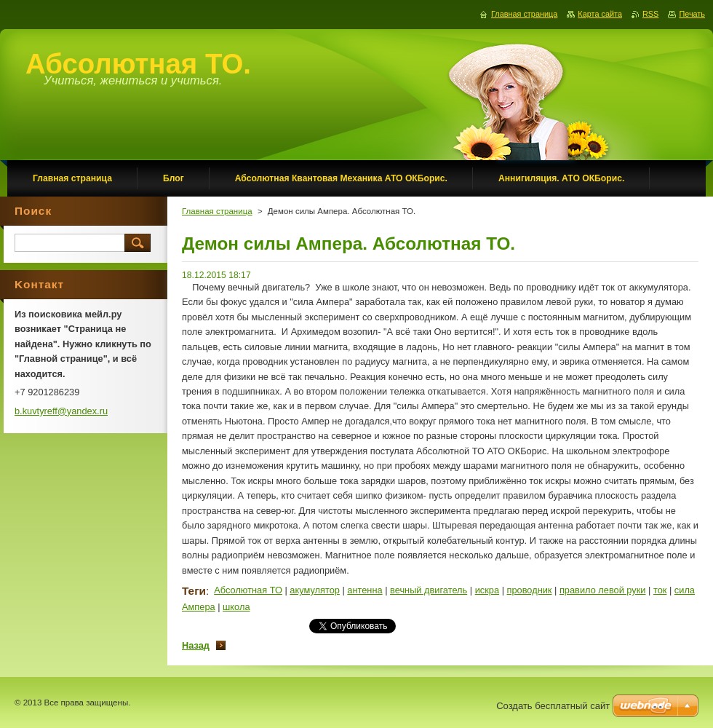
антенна (365, 590)
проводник (530, 590)
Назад (196, 645)
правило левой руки (603, 590)
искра (487, 590)
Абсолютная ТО (248, 590)
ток (660, 590)
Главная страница (217, 211)
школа (236, 607)
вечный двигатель (429, 590)
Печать (692, 14)
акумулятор (315, 590)
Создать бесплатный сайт (553, 706)
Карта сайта (600, 14)
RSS (650, 14)
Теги (194, 591)
